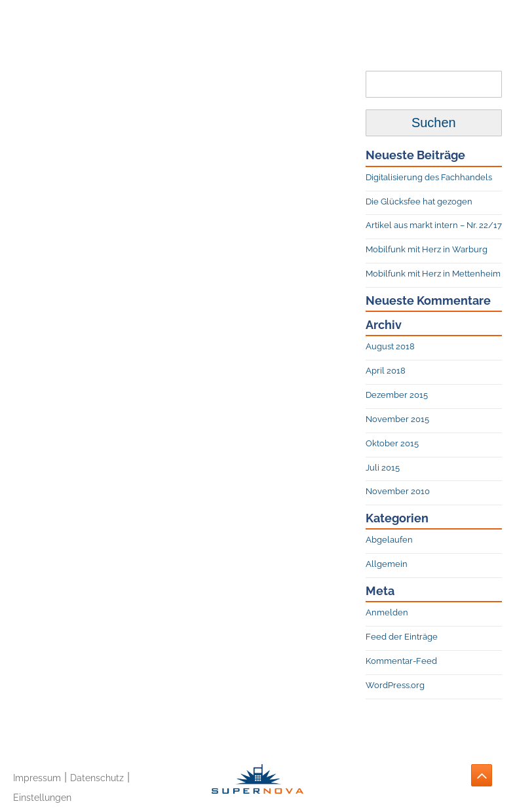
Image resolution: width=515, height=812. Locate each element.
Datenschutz (97, 778)
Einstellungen (42, 797)
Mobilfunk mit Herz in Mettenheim (433, 274)
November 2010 (398, 491)
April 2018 (386, 371)
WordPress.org (395, 685)
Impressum (37, 778)
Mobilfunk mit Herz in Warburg (427, 249)
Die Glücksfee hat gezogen (419, 202)
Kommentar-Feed (401, 661)
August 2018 (390, 346)
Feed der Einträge (402, 637)
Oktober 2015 (392, 443)
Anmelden (387, 612)
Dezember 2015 (397, 395)
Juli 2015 (383, 468)
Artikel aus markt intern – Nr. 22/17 (434, 225)
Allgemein (387, 564)
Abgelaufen (389, 540)
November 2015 (397, 419)
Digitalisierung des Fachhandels (429, 177)
